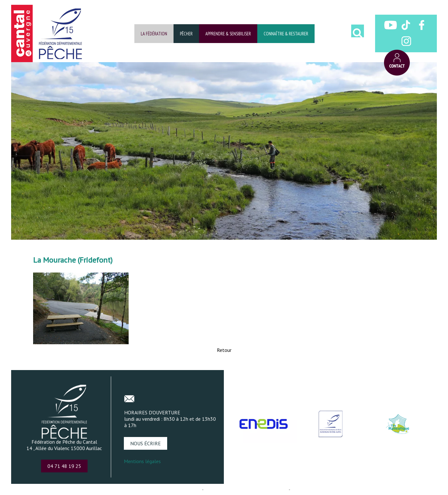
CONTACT (397, 63)
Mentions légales (142, 461)
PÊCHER (186, 34)
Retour (224, 350)
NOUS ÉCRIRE (146, 443)
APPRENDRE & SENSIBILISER (228, 34)
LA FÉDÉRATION (154, 34)
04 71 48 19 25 (64, 466)
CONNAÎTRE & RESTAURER (286, 34)
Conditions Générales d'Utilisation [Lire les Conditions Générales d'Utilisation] (322, 489)
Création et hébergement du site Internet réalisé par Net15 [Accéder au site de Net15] (148, 489)
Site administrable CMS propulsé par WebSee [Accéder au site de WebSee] (246, 489)
